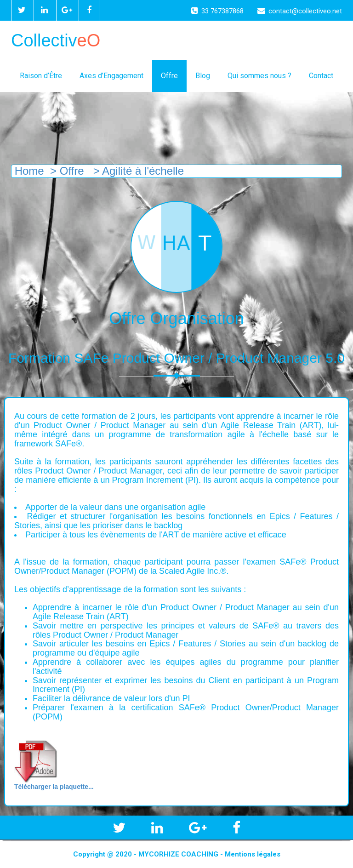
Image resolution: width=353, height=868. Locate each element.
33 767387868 (217, 11)
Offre (169, 76)
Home (28, 171)
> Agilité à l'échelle (137, 171)
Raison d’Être (41, 76)
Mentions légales (253, 854)
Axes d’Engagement (111, 76)
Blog (203, 76)
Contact (321, 76)
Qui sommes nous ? (259, 76)
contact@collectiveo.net (300, 11)
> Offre (67, 171)
